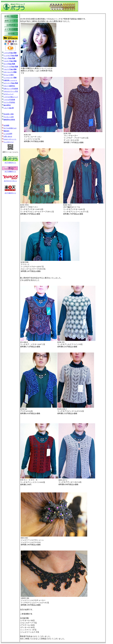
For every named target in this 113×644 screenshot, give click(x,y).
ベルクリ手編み (10, 69)
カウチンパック (8, 94)
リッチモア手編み (11, 56)
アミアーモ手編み (10, 67)
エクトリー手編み (10, 83)
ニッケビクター (9, 78)
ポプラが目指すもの (9, 128)
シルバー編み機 (8, 108)
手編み (10, 53)
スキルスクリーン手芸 (10, 91)
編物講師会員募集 (8, 120)
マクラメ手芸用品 (8, 102)
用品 (6, 105)
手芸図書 (8, 100)
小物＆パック (10, 97)
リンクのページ (9, 142)
